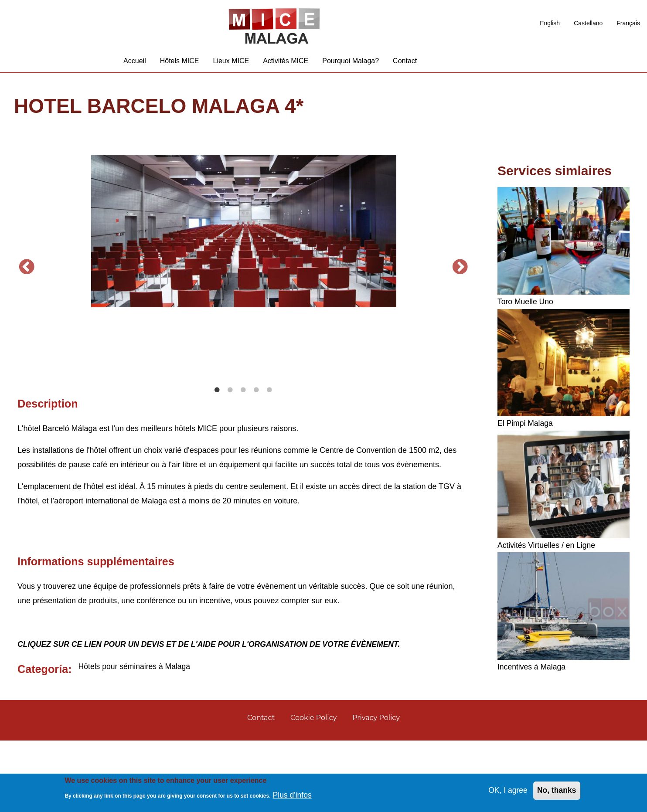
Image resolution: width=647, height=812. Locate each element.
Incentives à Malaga (532, 669)
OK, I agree (507, 790)
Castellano (588, 23)
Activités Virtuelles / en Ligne (548, 547)
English (550, 23)
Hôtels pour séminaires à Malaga (136, 737)
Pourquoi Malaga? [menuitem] (351, 63)
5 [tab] (269, 461)
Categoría (43, 739)
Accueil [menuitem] (135, 63)
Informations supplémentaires (96, 632)
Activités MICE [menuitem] (286, 63)
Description (48, 474)
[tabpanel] (243, 234)
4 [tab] (256, 461)
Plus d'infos (293, 795)
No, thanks (556, 790)
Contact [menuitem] (405, 63)
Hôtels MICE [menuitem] (180, 63)
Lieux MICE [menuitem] (231, 63)
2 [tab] (230, 461)
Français (628, 23)
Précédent (27, 304)
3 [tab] (243, 461)
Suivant (460, 304)
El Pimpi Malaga (526, 426)
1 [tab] (217, 461)
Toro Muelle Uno (526, 304)
